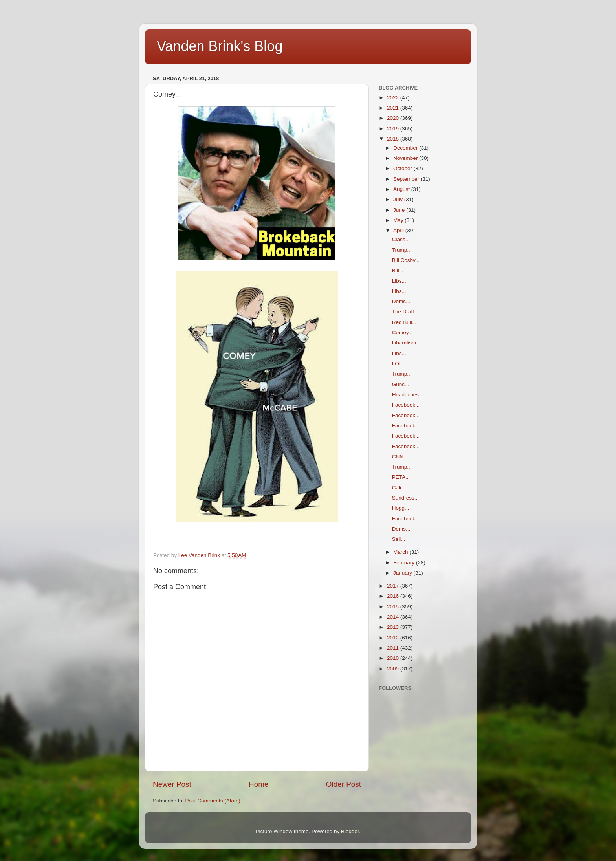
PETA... (401, 477)
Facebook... (406, 405)
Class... (401, 239)
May (399, 220)
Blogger (350, 831)
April (399, 230)
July (399, 199)
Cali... (399, 488)
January (403, 573)
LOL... (399, 364)
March (401, 552)
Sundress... (405, 498)
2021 (394, 108)
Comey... (402, 332)
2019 (394, 129)
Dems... (401, 301)
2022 (394, 98)
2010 (394, 658)
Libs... (399, 281)
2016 (394, 596)
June (400, 210)
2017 (394, 586)
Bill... (398, 270)
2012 (394, 638)
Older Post (344, 784)
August (402, 189)
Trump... (402, 250)
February (405, 563)
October (403, 168)
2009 (394, 669)
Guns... (401, 384)
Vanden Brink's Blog (220, 46)
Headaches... (408, 395)
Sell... (399, 539)
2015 (394, 607)
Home (258, 784)
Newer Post (172, 784)
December (406, 148)
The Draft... (405, 312)
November (406, 158)
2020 (394, 118)
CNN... (400, 457)
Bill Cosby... (406, 260)
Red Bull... (404, 322)
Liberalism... (406, 343)
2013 (394, 627)
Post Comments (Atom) (213, 801)
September (407, 179)
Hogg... (401, 508)
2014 (394, 617)
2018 (394, 139)
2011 (394, 648)
